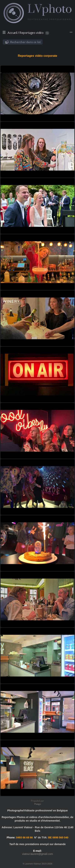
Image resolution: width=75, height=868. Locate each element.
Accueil (12, 33)
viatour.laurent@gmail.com (38, 854)
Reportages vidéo (31, 33)
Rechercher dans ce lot (25, 42)
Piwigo (38, 804)
